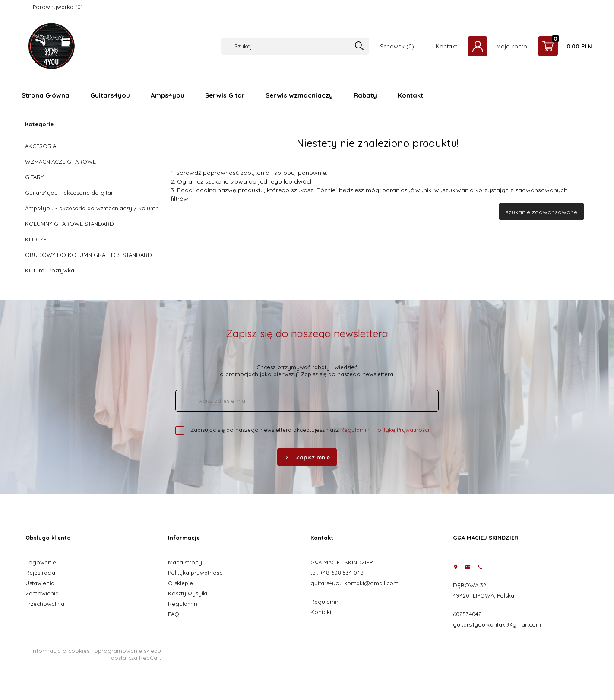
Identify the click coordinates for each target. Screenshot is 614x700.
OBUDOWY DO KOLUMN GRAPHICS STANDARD (89, 255)
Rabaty (365, 95)
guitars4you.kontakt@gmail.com (354, 583)
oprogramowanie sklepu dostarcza (128, 654)
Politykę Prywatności (402, 430)
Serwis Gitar (225, 95)
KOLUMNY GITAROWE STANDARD (70, 224)
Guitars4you (110, 95)
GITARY (34, 177)
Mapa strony (185, 562)
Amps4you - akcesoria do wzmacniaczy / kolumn (92, 208)
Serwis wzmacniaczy (299, 95)
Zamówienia (42, 593)
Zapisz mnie (307, 457)
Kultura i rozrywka (50, 270)
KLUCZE (36, 239)
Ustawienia (40, 583)
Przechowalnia (45, 604)
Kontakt (446, 46)
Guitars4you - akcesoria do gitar (69, 193)
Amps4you (168, 95)
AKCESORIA (41, 146)
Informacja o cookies (60, 651)
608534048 (467, 614)
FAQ (174, 614)
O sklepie (180, 583)
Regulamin (355, 430)
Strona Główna (46, 95)
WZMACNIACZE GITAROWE (60, 162)
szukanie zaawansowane (541, 212)
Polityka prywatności (196, 573)
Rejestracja (40, 573)
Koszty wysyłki (188, 593)
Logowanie (41, 562)
